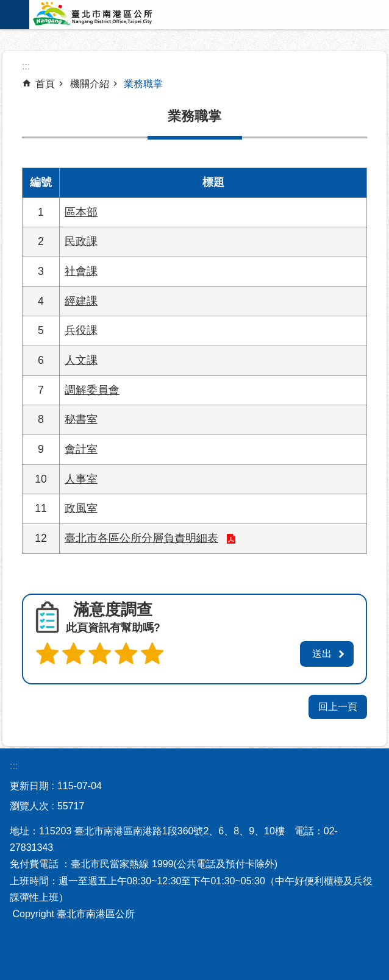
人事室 (81, 479)
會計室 (81, 449)
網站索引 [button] (15, 15)
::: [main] (26, 66)
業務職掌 (143, 84)
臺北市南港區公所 (109, 15)
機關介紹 (90, 84)
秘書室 (81, 419)
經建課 (81, 301)
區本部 (81, 212)
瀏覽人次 (29, 806)
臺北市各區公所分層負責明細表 (141, 538)
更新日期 (29, 786)
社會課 (81, 271)
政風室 (81, 508)
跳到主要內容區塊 (6, 6)
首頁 (45, 84)
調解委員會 (92, 390)
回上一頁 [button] (338, 707)
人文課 (81, 360)
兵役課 (81, 330)
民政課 (81, 241)
